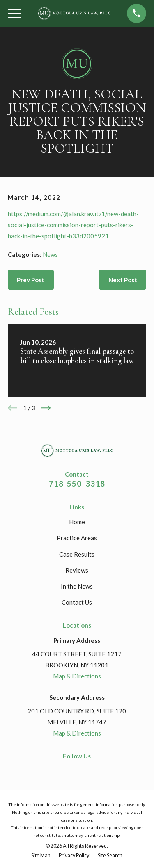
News (50, 254)
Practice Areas (77, 538)
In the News (77, 586)
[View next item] (46, 408)
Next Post (123, 280)
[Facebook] (63, 770)
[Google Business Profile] (91, 770)
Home (77, 522)
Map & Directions (77, 676)
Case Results (77, 554)
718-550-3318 (77, 483)
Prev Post (31, 280)
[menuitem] (41, 856)
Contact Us (77, 602)
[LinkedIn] (77, 770)
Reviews (77, 570)
